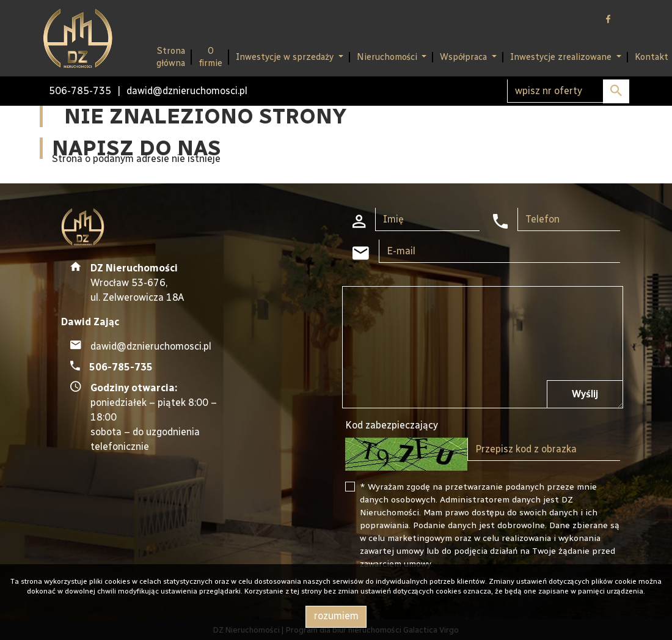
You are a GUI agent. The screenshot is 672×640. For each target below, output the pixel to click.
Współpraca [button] (465, 57)
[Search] (568, 91)
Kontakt (652, 57)
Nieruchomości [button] (388, 57)
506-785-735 (80, 91)
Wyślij (585, 394)
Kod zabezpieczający (392, 425)
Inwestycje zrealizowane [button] (562, 57)
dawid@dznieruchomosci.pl (187, 91)
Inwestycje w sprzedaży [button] (286, 57)
